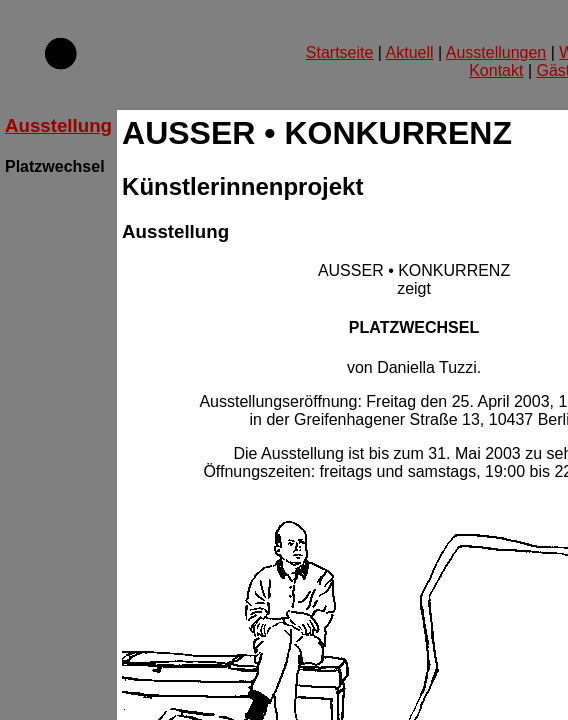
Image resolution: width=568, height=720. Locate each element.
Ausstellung (58, 125)
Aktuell (410, 52)
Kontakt (496, 70)
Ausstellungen (496, 52)
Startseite (340, 52)
